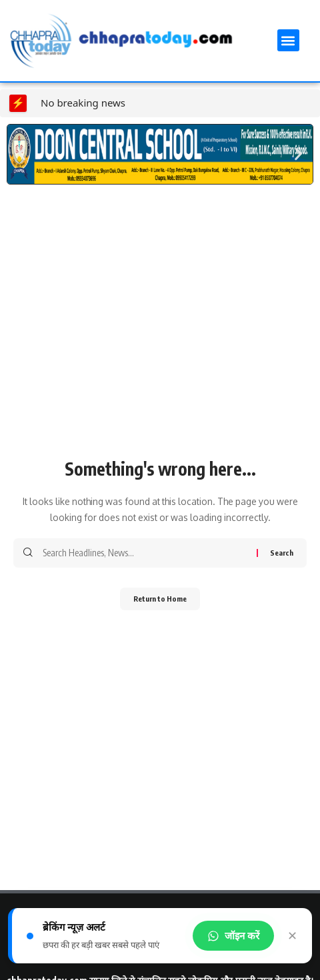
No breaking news (83, 103)
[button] (288, 40)
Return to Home (160, 599)
